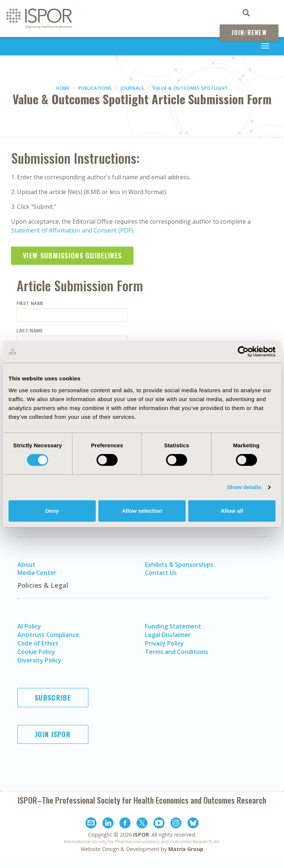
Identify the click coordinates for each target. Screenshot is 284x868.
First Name (30, 303)
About (26, 564)
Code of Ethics (38, 643)
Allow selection (142, 511)
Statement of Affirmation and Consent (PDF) (72, 230)
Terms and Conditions (177, 652)
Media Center (37, 573)
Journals (132, 88)
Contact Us (161, 573)
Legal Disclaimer (168, 635)
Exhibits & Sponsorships (179, 564)
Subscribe (53, 698)
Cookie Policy (36, 652)
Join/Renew (249, 33)
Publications (95, 88)
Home (63, 88)
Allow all (232, 511)
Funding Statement (173, 626)
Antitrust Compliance (48, 635)
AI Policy (29, 626)
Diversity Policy (39, 660)
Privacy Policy (164, 643)
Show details (244, 487)
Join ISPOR (53, 734)
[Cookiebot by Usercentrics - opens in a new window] (243, 352)
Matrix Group (186, 849)
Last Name (30, 331)
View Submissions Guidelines (72, 255)
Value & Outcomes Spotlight (190, 88)
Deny (52, 511)
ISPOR (141, 835)
